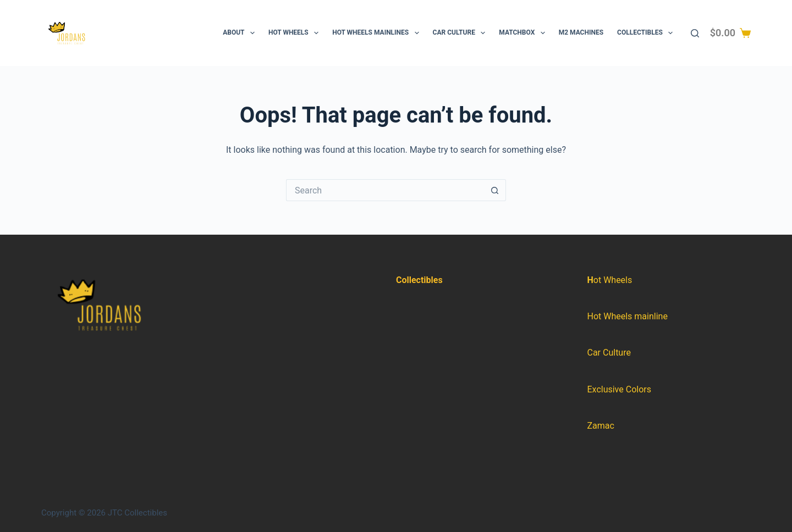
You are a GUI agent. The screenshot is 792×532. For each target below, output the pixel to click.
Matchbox (524, 33)
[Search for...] (385, 190)
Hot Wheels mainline (628, 316)
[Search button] (495, 190)
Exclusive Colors (619, 389)
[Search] (695, 33)
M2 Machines (581, 32)
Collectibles (647, 33)
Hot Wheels (296, 33)
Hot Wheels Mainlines (378, 33)
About (241, 33)
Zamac (601, 426)
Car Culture (461, 33)
